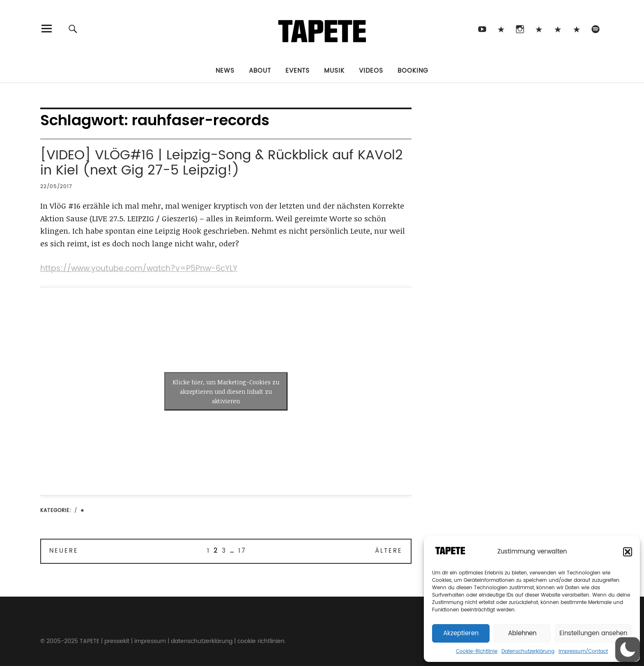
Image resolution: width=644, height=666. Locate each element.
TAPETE (90, 641)
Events (298, 71)
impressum (150, 641)
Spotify (595, 29)
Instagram (520, 29)
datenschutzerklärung (202, 641)
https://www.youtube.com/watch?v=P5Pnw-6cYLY (139, 269)
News (225, 71)
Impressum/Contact (583, 651)
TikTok (501, 29)
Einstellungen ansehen (593, 633)
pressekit (117, 641)
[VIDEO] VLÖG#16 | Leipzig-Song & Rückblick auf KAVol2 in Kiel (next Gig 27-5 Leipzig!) (222, 163)
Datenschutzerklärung (528, 651)
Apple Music (576, 29)
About (260, 71)
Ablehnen (522, 633)
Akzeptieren (461, 633)
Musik (334, 71)
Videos (371, 71)
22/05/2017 (56, 187)
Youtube (482, 29)
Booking (413, 71)
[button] (628, 552)
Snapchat (558, 29)
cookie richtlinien (261, 641)
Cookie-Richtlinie (477, 651)
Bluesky (539, 29)
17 (242, 551)
